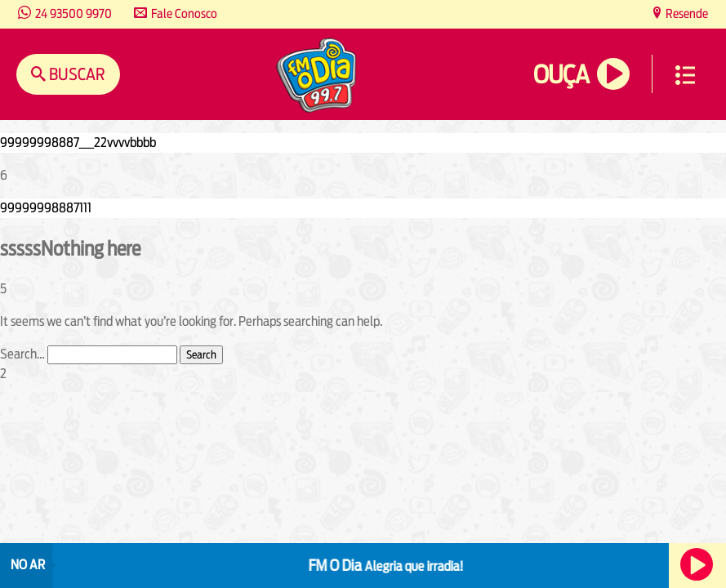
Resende (686, 13)
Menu (685, 75)
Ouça (561, 75)
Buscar (76, 74)
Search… (22, 354)
